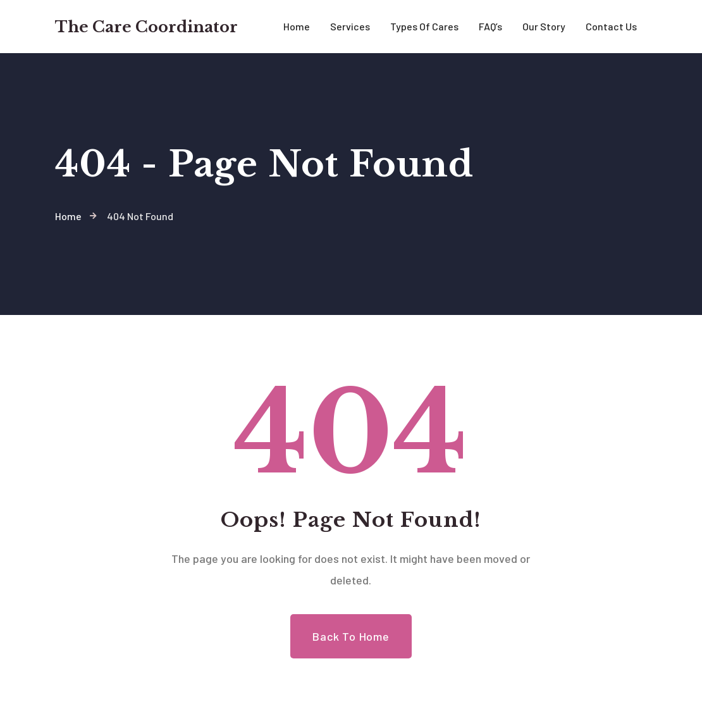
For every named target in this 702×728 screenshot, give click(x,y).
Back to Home (351, 636)
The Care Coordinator (146, 27)
